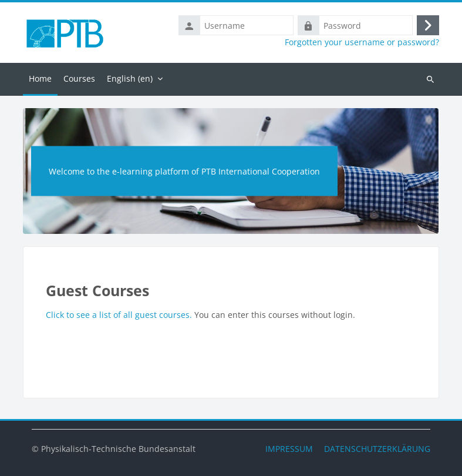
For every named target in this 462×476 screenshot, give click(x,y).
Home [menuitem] (40, 78)
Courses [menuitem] (79, 78)
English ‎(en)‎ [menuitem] (130, 78)
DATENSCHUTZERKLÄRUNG (377, 449)
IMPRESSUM (289, 449)
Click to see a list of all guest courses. (120, 315)
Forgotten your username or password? (362, 42)
